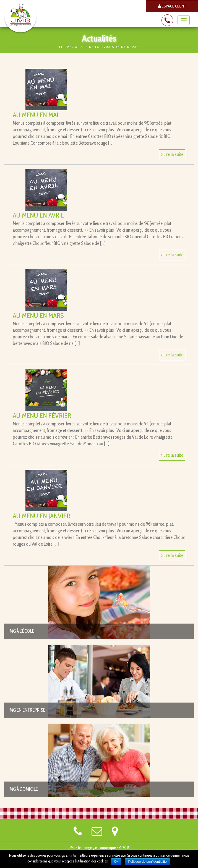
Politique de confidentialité (147, 862)
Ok (116, 862)
